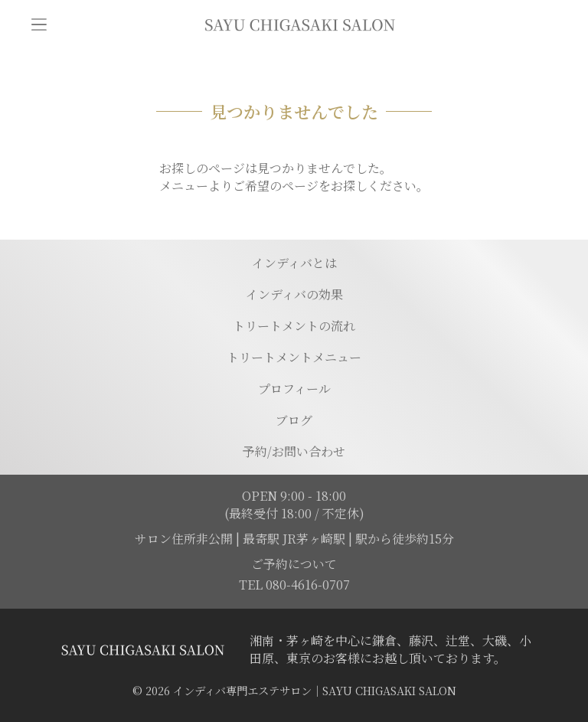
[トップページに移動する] (142, 650)
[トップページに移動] (299, 25)
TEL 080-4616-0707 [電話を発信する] (294, 585)
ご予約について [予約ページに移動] (294, 564)
